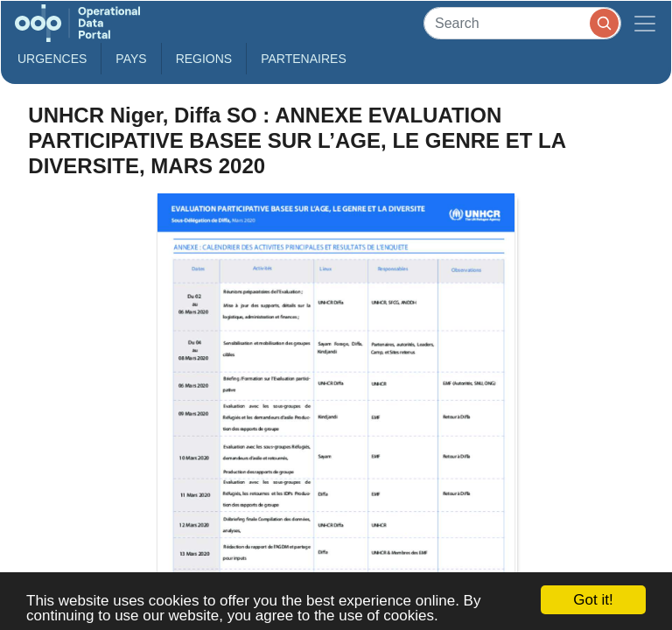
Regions (204, 59)
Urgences (52, 59)
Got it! (593, 600)
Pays (131, 59)
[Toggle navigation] (645, 23)
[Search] (522, 23)
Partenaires (304, 59)
